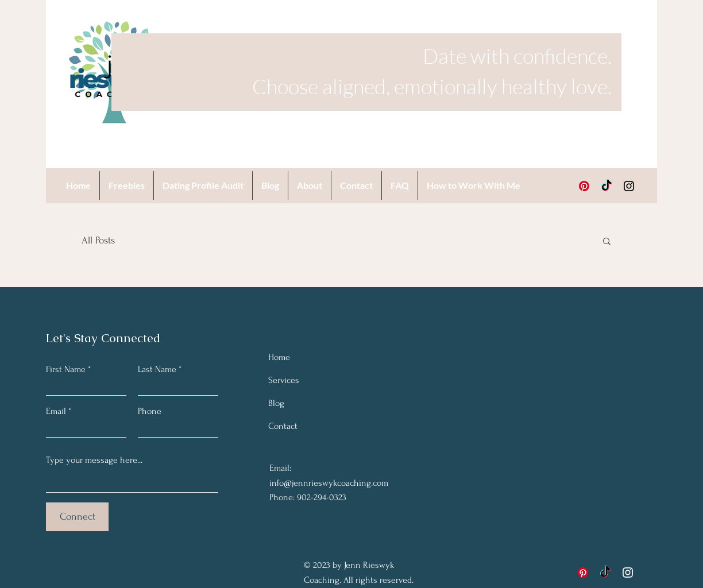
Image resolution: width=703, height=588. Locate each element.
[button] (607, 242)
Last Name (157, 369)
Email (56, 411)
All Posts (98, 240)
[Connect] (77, 517)
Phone (150, 411)
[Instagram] (629, 186)
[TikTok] (607, 186)
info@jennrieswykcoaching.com (329, 483)
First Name (66, 369)
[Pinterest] (584, 186)
